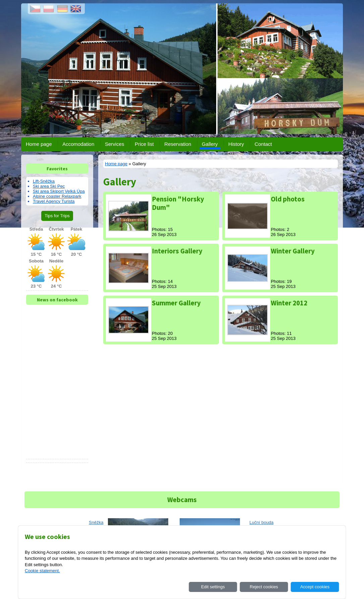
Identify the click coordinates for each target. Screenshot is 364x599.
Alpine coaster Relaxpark (57, 196)
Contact (263, 144)
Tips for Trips (57, 216)
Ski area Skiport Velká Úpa (59, 191)
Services (115, 144)
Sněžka (96, 522)
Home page (39, 144)
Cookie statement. (42, 571)
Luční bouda (261, 522)
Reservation (178, 144)
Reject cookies (264, 587)
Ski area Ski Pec (49, 186)
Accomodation (78, 144)
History (236, 144)
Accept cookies (315, 587)
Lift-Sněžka (44, 181)
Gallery (210, 144)
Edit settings (213, 587)
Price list (144, 144)
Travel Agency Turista (54, 201)
